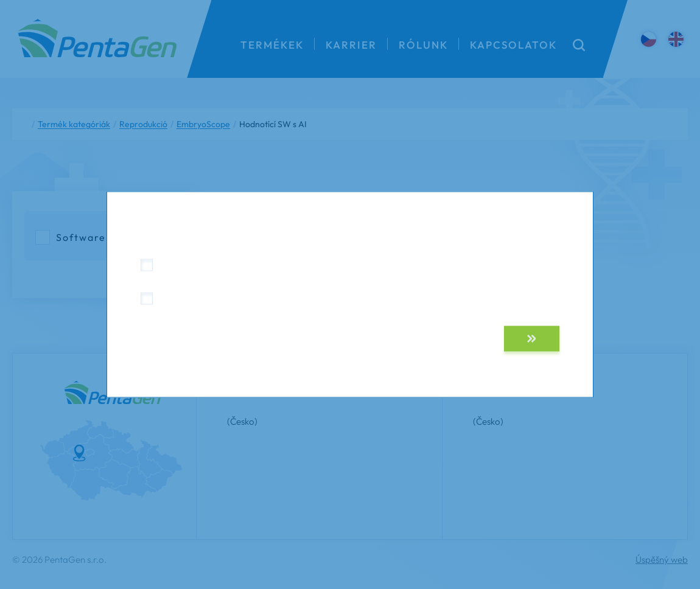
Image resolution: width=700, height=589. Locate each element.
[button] (532, 339)
